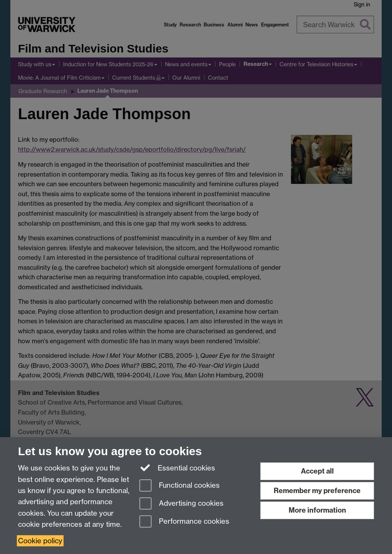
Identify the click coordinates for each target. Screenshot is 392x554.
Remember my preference (317, 491)
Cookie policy (40, 541)
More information (317, 510)
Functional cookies (180, 486)
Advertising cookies (181, 504)
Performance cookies (184, 522)
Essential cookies (177, 467)
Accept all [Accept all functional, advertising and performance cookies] (317, 471)
